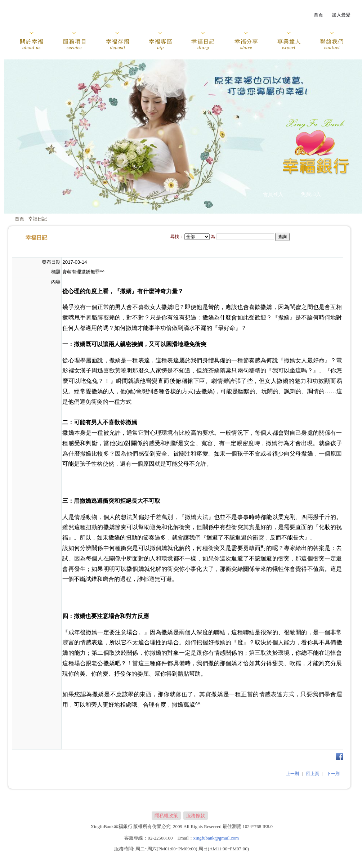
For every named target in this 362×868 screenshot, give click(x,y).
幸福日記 (37, 219)
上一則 (292, 774)
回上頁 (313, 774)
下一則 (333, 774)
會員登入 (273, 194)
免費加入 (311, 194)
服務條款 (196, 816)
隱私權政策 (166, 816)
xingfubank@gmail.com (216, 838)
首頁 (19, 219)
